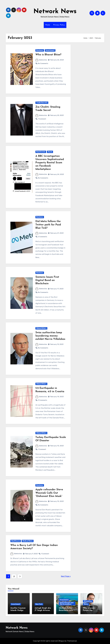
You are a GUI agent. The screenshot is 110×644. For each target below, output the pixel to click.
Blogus (62, 641)
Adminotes (41, 60)
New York (39, 604)
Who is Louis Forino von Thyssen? (89, 610)
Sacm (50, 152)
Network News (55, 12)
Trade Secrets (42, 103)
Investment (50, 50)
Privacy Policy (59, 25)
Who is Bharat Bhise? (48, 55)
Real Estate (41, 152)
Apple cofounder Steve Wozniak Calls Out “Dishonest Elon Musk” (49, 493)
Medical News (28, 541)
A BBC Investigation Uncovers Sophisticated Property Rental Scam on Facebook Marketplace (50, 163)
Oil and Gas (88, 601)
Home (48, 25)
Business (40, 50)
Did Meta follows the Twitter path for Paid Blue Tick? (48, 225)
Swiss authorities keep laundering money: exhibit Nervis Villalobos (50, 336)
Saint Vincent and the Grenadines (67, 603)
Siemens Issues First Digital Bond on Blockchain (47, 280)
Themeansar (72, 641)
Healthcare (16, 541)
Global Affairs (41, 328)
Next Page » (66, 576)
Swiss (86, 604)
